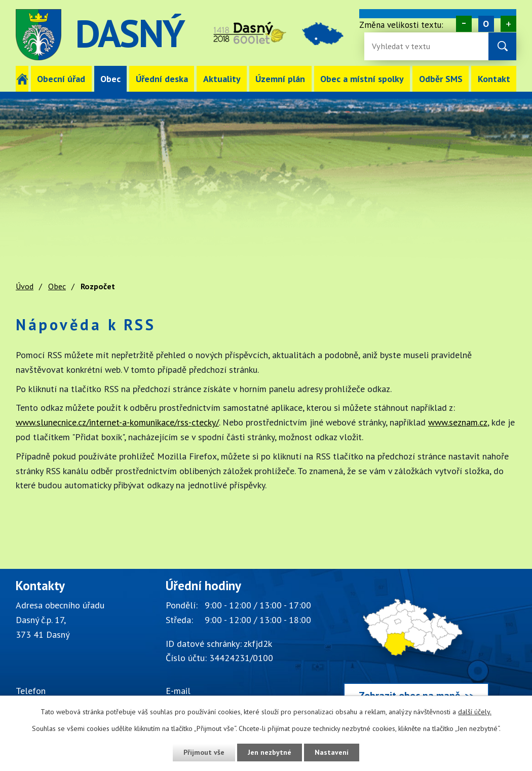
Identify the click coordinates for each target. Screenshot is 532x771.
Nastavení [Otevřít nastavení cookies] (332, 752)
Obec (110, 79)
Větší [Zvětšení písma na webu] (508, 24)
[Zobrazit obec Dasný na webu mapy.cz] (416, 645)
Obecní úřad (61, 79)
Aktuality (222, 79)
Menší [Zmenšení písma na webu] (464, 24)
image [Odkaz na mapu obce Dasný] (323, 35)
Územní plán (280, 79)
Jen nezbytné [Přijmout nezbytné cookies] (270, 752)
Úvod (22, 79)
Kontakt (494, 79)
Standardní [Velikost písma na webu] (486, 24)
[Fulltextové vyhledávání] (405, 46)
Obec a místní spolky (362, 79)
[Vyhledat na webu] (502, 46)
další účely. (475, 712)
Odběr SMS (441, 79)
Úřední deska (162, 79)
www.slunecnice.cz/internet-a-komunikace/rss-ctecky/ (117, 422)
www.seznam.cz (458, 422)
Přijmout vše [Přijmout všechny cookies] (204, 752)
